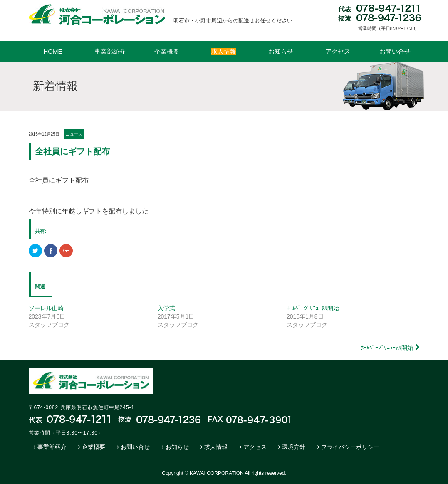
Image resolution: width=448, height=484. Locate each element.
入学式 (166, 308)
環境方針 (294, 447)
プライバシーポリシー (350, 447)
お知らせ (281, 51)
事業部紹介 (110, 51)
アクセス (338, 51)
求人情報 (216, 447)
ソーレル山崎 (46, 308)
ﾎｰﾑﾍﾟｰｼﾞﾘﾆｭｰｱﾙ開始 (313, 308)
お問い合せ (395, 51)
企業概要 (167, 51)
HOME (53, 51)
